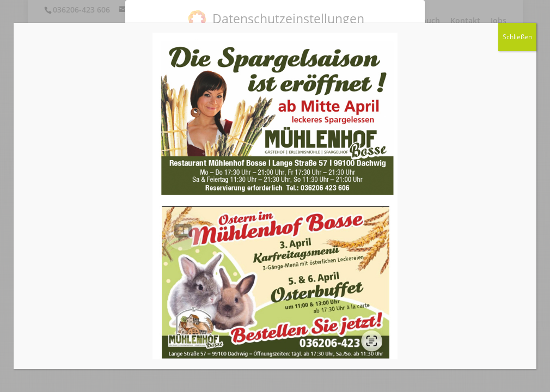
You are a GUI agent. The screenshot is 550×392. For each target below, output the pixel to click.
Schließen (517, 37)
